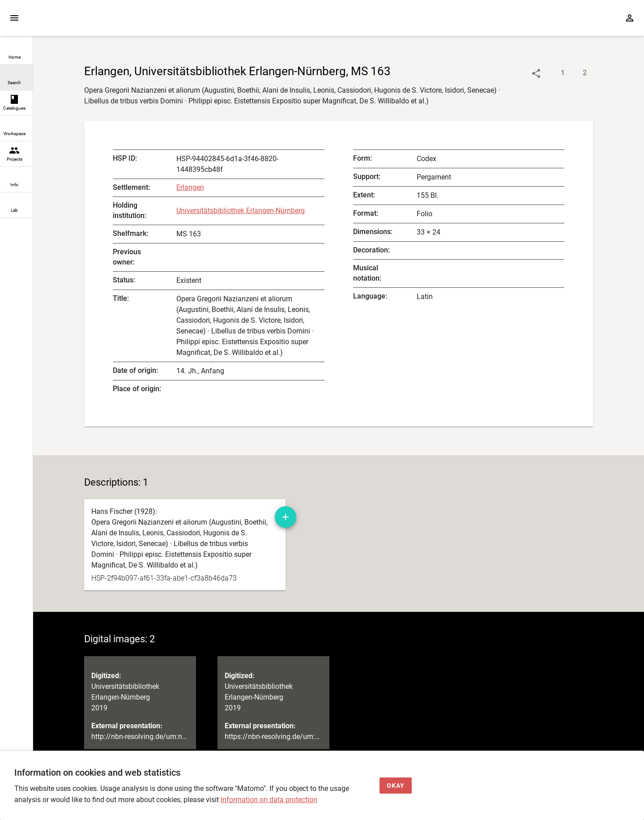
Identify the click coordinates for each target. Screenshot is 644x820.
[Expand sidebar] (14, 18)
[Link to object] (536, 73)
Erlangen (190, 187)
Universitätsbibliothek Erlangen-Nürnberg (241, 211)
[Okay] (396, 786)
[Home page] (84, 22)
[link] (16, 52)
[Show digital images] (576, 73)
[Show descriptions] (554, 73)
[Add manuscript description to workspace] (286, 517)
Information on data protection (269, 800)
